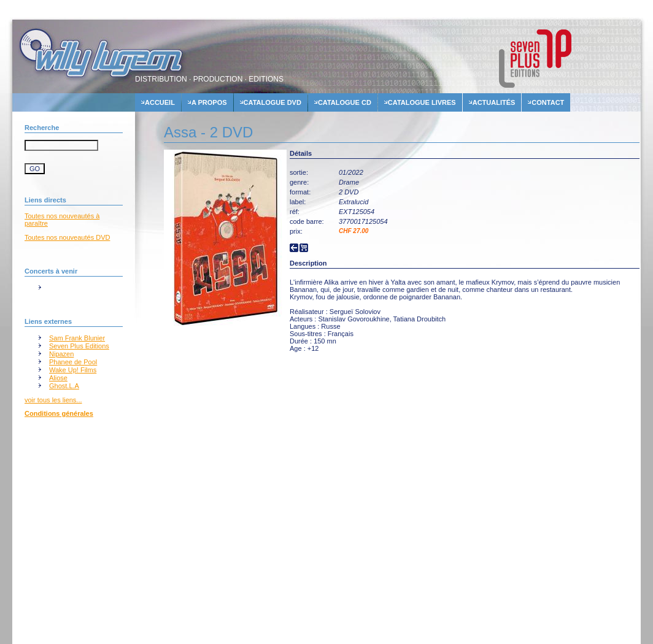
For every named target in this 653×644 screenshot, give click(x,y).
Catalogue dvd (272, 102)
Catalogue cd (345, 102)
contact (548, 102)
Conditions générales (59, 413)
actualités (494, 102)
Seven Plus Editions (79, 346)
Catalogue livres (422, 102)
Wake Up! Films (73, 370)
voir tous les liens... (53, 400)
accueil (160, 102)
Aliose (58, 378)
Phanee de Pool (73, 362)
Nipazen (61, 354)
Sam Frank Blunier (77, 338)
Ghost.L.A (64, 386)
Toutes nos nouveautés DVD (67, 237)
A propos (209, 102)
